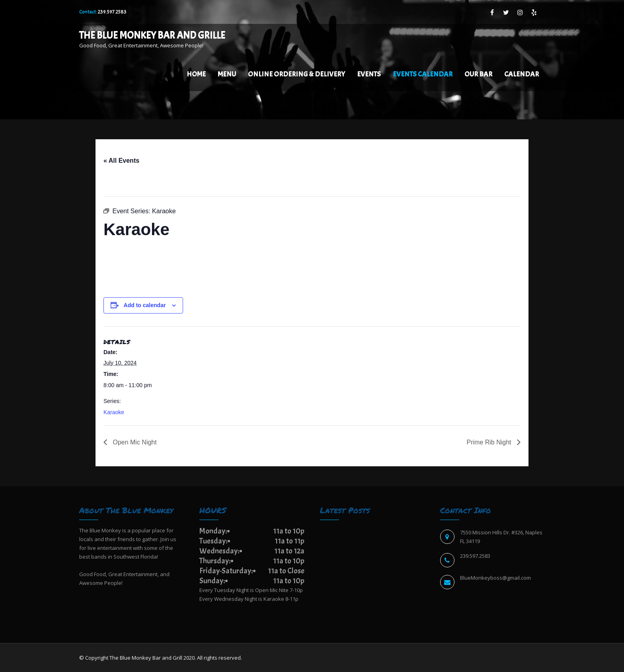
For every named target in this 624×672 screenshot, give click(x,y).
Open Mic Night (134, 442)
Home (196, 74)
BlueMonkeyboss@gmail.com (495, 578)
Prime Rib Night (490, 442)
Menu (227, 74)
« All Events (121, 161)
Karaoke (114, 412)
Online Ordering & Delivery (296, 74)
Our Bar (478, 74)
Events (369, 74)
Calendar (522, 74)
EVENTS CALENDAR (423, 74)
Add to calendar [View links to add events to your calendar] (145, 305)
